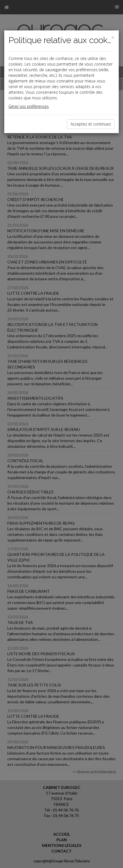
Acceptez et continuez (91, 124)
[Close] (113, 38)
